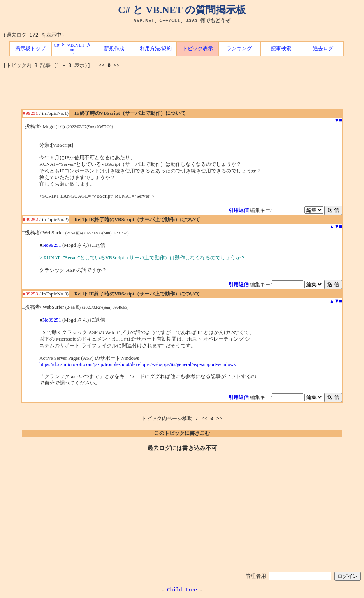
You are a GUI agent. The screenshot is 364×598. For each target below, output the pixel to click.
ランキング (239, 49)
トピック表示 (198, 49)
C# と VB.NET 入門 (72, 48)
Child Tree (182, 589)
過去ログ (323, 49)
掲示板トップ (30, 49)
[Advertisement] (182, 91)
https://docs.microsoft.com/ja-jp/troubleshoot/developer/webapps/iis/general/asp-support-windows (137, 364)
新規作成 (114, 49)
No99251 (52, 245)
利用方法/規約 (156, 49)
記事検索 (281, 49)
